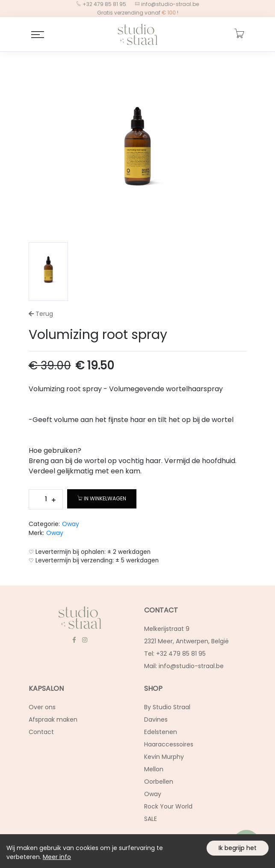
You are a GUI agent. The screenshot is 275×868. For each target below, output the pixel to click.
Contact (41, 732)
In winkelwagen (102, 498)
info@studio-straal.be (169, 4)
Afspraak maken (53, 719)
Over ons (42, 707)
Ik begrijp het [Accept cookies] (238, 848)
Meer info (57, 857)
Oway (71, 524)
